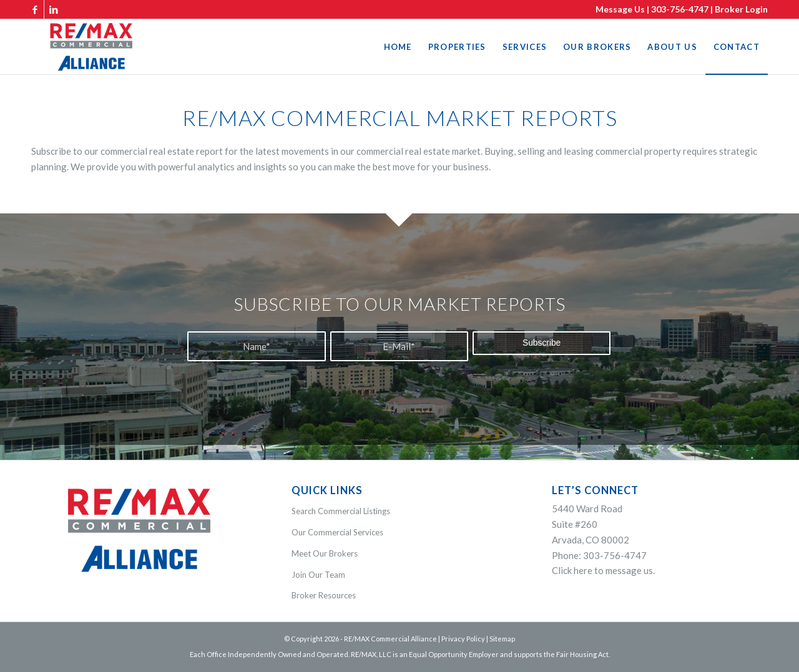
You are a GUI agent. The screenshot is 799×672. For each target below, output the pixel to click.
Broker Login (741, 9)
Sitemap (502, 639)
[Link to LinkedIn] (54, 9)
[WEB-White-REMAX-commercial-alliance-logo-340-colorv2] (91, 47)
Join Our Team (318, 575)
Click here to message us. (603, 570)
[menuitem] (398, 47)
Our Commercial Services (337, 532)
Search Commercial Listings (341, 511)
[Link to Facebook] (35, 9)
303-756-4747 (680, 9)
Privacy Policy (463, 639)
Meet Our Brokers (325, 553)
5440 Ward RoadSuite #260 (591, 524)
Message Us (620, 9)
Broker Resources (324, 595)
